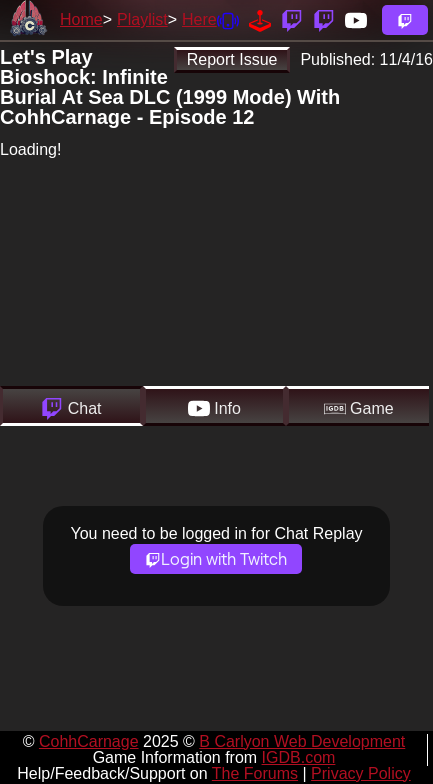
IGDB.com (299, 757)
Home (81, 19)
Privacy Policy (361, 773)
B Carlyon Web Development (302, 741)
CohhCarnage (89, 741)
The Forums (255, 773)
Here (199, 19)
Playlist (142, 19)
